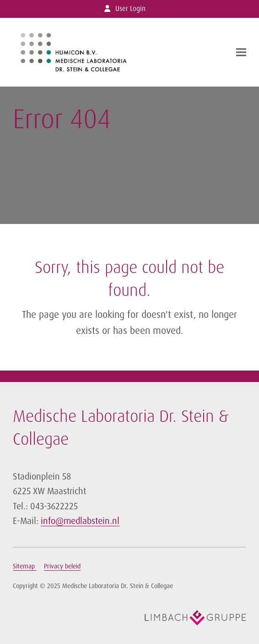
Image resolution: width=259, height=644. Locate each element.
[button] (241, 52)
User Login (130, 9)
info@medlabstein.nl (80, 521)
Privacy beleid (62, 566)
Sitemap (25, 566)
